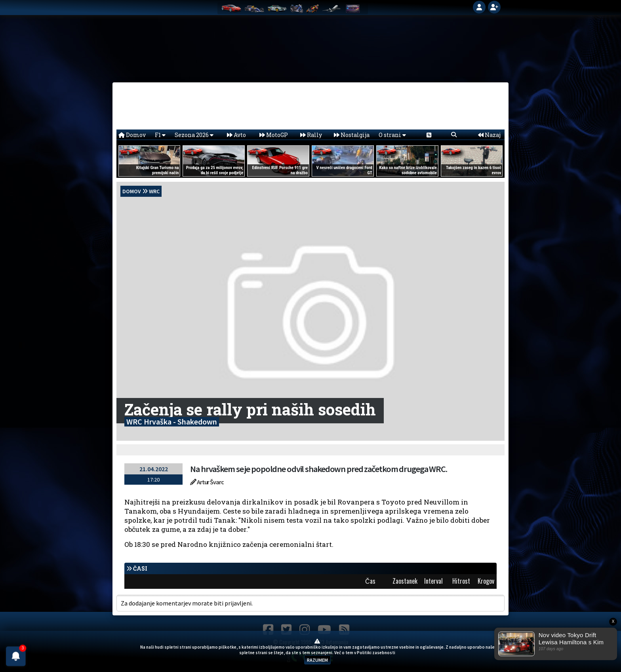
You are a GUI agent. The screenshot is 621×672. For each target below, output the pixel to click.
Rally (311, 135)
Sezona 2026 (194, 135)
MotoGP (274, 135)
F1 (160, 135)
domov (132, 191)
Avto (236, 135)
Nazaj (489, 135)
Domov (132, 135)
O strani (392, 135)
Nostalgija (352, 135)
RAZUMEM (317, 660)
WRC (154, 191)
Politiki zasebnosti (376, 653)
